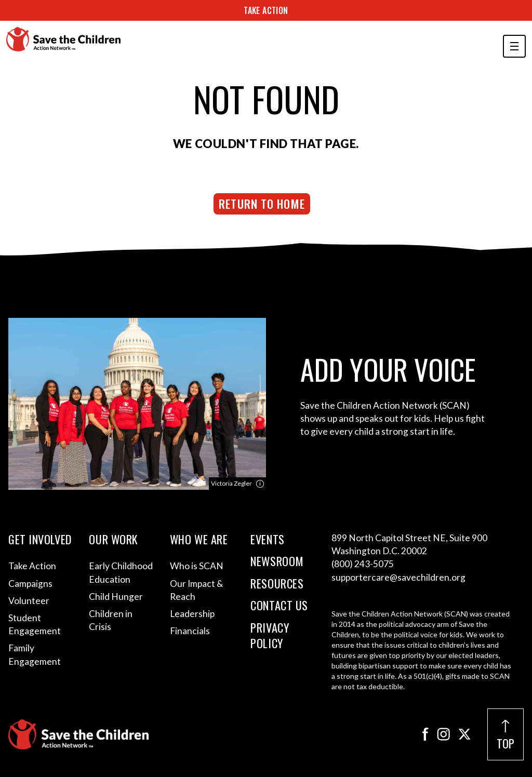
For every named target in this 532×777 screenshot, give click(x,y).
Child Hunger (116, 597)
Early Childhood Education (121, 572)
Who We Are (199, 539)
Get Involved (40, 539)
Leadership (192, 614)
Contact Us (279, 605)
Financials (190, 631)
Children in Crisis (111, 620)
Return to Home (262, 203)
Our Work (113, 539)
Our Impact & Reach (196, 590)
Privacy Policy (270, 635)
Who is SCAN (197, 566)
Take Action (266, 10)
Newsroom (277, 561)
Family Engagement (35, 654)
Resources (277, 583)
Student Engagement (35, 624)
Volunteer (29, 601)
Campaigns (30, 584)
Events (267, 539)
